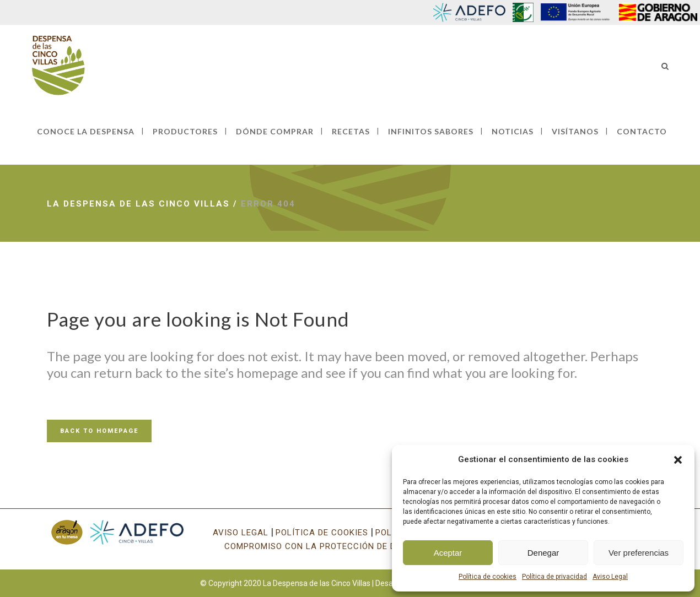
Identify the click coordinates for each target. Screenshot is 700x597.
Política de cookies (488, 577)
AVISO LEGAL (241, 533)
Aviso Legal (610, 577)
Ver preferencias (639, 553)
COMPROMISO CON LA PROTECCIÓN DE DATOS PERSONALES (350, 546)
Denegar (543, 553)
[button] (678, 460)
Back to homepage (99, 431)
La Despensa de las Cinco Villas (138, 204)
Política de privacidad (554, 577)
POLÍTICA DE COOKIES (322, 533)
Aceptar (448, 553)
